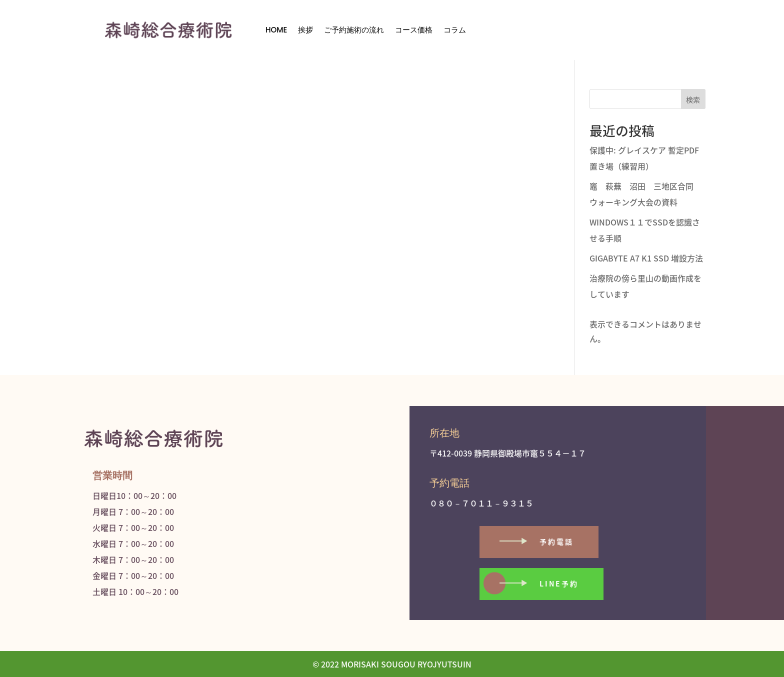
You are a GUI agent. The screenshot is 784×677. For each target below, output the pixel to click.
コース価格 (414, 30)
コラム (455, 30)
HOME (276, 30)
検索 (693, 99)
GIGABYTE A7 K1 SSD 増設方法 (646, 258)
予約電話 (556, 541)
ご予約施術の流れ (354, 30)
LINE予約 (559, 583)
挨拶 (305, 30)
